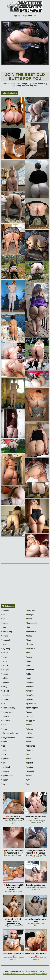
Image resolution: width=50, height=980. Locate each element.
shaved (30, 729)
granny (5, 780)
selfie (29, 725)
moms (29, 657)
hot (28, 627)
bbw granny (7, 632)
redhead (30, 716)
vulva (29, 776)
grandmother (7, 776)
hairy (4, 784)
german (5, 759)
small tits (30, 737)
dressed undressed (10, 733)
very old (30, 771)
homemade (31, 623)
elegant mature (8, 737)
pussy (29, 712)
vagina (29, 767)
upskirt (29, 763)
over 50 (30, 687)
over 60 (30, 691)
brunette (5, 682)
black (4, 661)
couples (5, 716)
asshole (5, 623)
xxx (28, 784)
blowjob (5, 670)
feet (4, 750)
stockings (31, 746)
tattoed (29, 750)
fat (3, 746)
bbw (4, 627)
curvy (4, 729)
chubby (5, 699)
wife (28, 780)
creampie (6, 721)
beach (5, 636)
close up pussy (8, 708)
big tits (5, 653)
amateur (5, 610)
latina (29, 636)
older (29, 674)
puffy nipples (32, 708)
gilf (3, 763)
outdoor (30, 678)
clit (3, 704)
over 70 (30, 695)
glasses (5, 771)
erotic (4, 742)
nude (29, 661)
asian (4, 615)
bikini (4, 657)
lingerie (30, 644)
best (4, 644)
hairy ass (30, 610)
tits (28, 754)
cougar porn (7, 712)
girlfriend (6, 767)
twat (28, 759)
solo (28, 742)
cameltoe (6, 695)
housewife (31, 632)
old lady (30, 670)
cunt (4, 725)
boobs (5, 674)
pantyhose (31, 704)
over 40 (30, 682)
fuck (4, 754)
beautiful (5, 640)
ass (3, 619)
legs (28, 640)
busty (4, 687)
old (28, 665)
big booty (6, 648)
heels (29, 619)
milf (28, 653)
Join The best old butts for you (25, 76)
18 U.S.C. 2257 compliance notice (33, 974)
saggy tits (31, 721)
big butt (5, 691)
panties (30, 699)
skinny (29, 733)
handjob (30, 615)
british (4, 678)
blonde (5, 665)
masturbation (32, 648)
